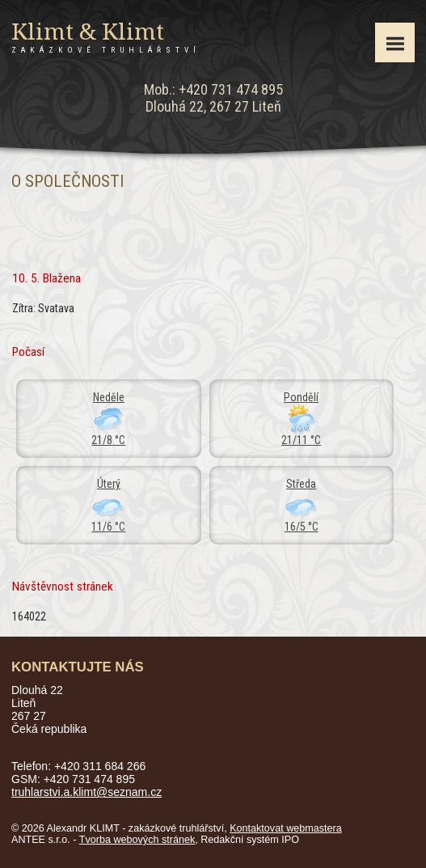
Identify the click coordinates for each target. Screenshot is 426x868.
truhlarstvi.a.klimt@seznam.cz (86, 792)
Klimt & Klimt (106, 36)
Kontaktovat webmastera (286, 828)
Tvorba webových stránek (137, 840)
